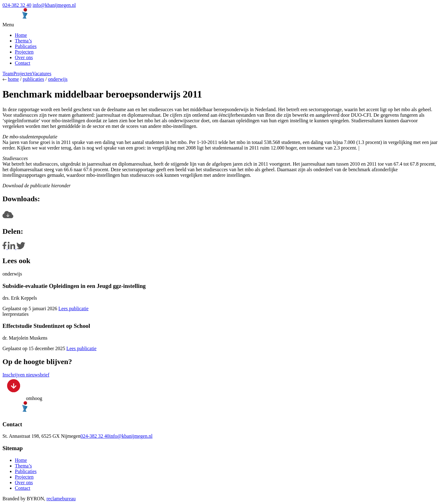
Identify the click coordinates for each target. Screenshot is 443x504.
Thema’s (23, 41)
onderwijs (58, 79)
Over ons (24, 57)
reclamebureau (61, 499)
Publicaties (26, 46)
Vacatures (42, 74)
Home (21, 35)
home (13, 79)
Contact (23, 63)
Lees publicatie (73, 308)
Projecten (24, 52)
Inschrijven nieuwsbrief (26, 375)
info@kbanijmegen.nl (54, 5)
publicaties (33, 79)
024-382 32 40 (17, 5)
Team (8, 74)
